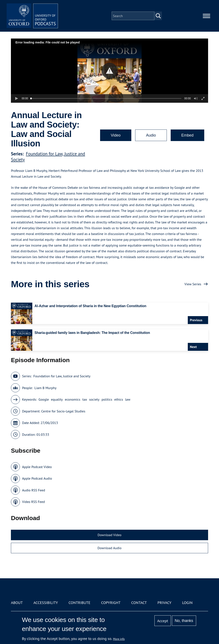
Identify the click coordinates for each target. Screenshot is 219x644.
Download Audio (109, 548)
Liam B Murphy (45, 388)
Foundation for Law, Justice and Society (62, 376)
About (17, 603)
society (94, 399)
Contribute (80, 603)
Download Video (109, 535)
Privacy (164, 603)
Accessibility (46, 603)
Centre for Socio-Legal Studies (63, 411)
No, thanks (184, 621)
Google (44, 399)
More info (119, 639)
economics (73, 399)
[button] (110, 71)
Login (187, 603)
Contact (139, 603)
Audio (151, 135)
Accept (163, 621)
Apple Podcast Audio (37, 478)
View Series (193, 284)
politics (107, 399)
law (128, 399)
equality (57, 399)
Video (116, 135)
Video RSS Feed (33, 502)
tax (85, 399)
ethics (119, 399)
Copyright (111, 603)
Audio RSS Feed (33, 490)
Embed (187, 135)
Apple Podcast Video (37, 467)
